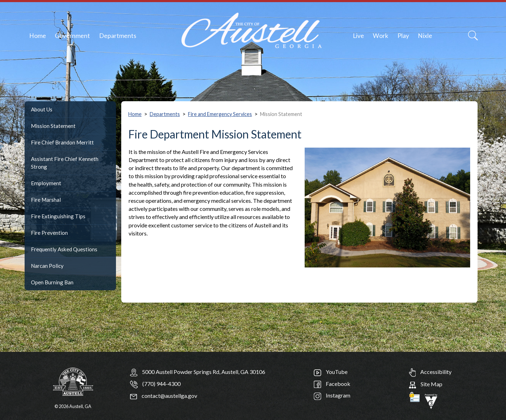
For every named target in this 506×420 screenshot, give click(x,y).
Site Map (426, 384)
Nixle (425, 36)
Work (381, 36)
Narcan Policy (47, 266)
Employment (46, 183)
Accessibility (430, 372)
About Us (42, 109)
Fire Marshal (46, 200)
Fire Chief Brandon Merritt (62, 142)
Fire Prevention (49, 233)
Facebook (332, 384)
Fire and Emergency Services (220, 114)
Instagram (332, 395)
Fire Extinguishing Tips (58, 216)
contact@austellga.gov (164, 396)
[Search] (473, 35)
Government (72, 36)
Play (403, 36)
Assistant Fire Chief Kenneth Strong (65, 163)
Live (358, 36)
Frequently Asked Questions (64, 249)
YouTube (331, 372)
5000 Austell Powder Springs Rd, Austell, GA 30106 (204, 372)
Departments (118, 36)
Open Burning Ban (52, 282)
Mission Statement (53, 126)
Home (38, 36)
